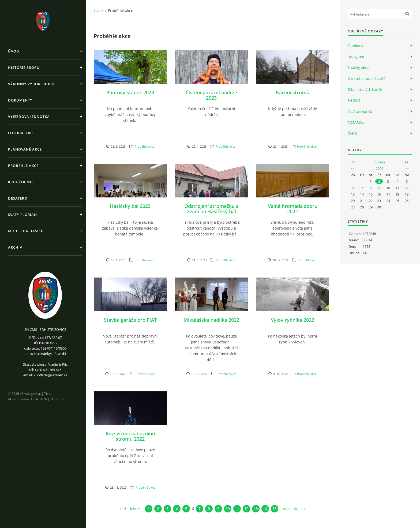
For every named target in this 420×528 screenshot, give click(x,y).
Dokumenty (20, 100)
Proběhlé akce (23, 166)
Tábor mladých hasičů (365, 89)
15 (275, 509)
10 (228, 509)
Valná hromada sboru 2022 (293, 209)
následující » (294, 509)
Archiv (15, 247)
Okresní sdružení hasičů (367, 78)
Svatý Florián (22, 215)
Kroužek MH (20, 182)
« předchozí (130, 509)
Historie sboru (24, 68)
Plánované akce (25, 149)
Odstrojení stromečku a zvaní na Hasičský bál (211, 209)
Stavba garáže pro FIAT (130, 320)
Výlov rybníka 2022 (292, 320)
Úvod (14, 51)
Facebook (355, 46)
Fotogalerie (21, 133)
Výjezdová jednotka (29, 117)
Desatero (18, 198)
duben (380, 162)
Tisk (47, 394)
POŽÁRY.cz (356, 122)
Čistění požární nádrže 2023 (211, 95)
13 (256, 509)
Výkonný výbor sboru (31, 84)
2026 (380, 168)
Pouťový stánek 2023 (130, 92)
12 (246, 509)
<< (353, 162)
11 (237, 509)
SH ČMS (354, 100)
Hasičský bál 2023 (130, 206)
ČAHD (352, 133)
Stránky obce (358, 68)
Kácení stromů (293, 92)
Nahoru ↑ (57, 399)
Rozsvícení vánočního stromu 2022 (130, 436)
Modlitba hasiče (26, 231)
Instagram (356, 57)
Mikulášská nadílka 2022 (211, 320)
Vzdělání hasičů (360, 111)
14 (265, 509)
